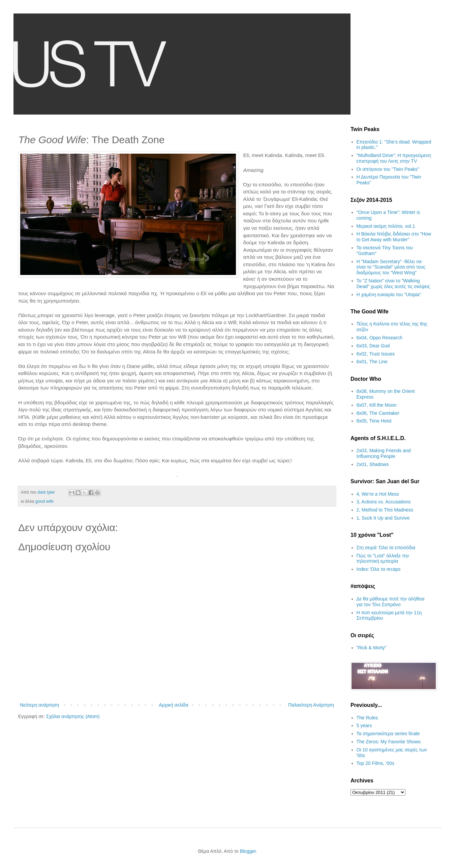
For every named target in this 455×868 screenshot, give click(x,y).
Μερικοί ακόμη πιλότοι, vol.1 (386, 226)
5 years (364, 725)
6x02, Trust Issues (376, 354)
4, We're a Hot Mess (378, 494)
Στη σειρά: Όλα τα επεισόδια (386, 548)
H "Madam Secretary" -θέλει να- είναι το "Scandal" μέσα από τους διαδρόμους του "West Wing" (391, 267)
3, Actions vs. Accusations (384, 502)
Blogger (248, 851)
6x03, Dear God (373, 346)
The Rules (367, 718)
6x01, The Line (372, 362)
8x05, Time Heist (374, 421)
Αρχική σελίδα (173, 705)
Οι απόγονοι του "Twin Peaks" (388, 169)
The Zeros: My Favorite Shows (389, 742)
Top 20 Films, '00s (375, 763)
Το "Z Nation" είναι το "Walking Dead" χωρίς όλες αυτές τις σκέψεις (393, 284)
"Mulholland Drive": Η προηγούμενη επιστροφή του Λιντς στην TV (394, 158)
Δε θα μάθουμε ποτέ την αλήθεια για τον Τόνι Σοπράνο (391, 602)
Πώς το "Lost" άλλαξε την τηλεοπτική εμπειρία (383, 559)
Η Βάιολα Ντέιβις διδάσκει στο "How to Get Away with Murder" (394, 237)
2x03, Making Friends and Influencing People (384, 453)
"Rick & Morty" (372, 648)
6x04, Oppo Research (380, 338)
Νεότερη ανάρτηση (39, 705)
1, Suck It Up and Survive (383, 518)
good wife (44, 501)
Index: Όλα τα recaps (379, 569)
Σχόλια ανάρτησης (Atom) (73, 716)
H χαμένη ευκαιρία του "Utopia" (389, 294)
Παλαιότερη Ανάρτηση (311, 705)
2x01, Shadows (373, 464)
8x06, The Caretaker (378, 413)
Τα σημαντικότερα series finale (388, 734)
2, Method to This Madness (385, 510)
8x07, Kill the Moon (377, 405)
